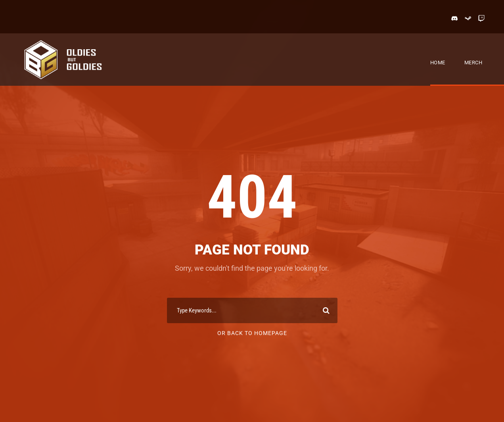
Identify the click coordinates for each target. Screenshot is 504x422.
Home (438, 63)
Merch (473, 63)
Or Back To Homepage (252, 333)
